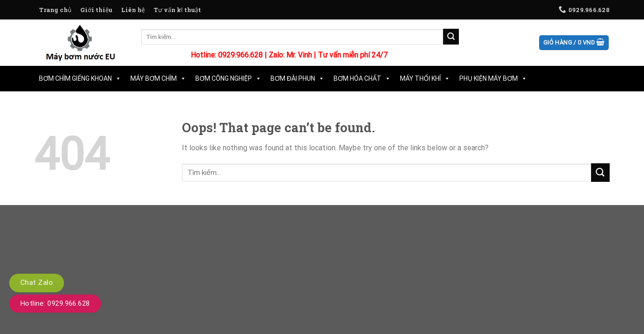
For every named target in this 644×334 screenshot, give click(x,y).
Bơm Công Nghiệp (228, 78)
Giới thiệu (96, 10)
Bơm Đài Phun (297, 78)
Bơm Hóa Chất (362, 78)
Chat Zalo (37, 283)
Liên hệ (133, 10)
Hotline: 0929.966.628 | (230, 55)
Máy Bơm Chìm (158, 78)
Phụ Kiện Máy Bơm (493, 78)
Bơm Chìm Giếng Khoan (80, 78)
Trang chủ (55, 10)
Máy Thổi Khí (425, 78)
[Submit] (451, 37)
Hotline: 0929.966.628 (55, 303)
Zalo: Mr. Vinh (290, 55)
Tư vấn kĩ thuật (177, 10)
